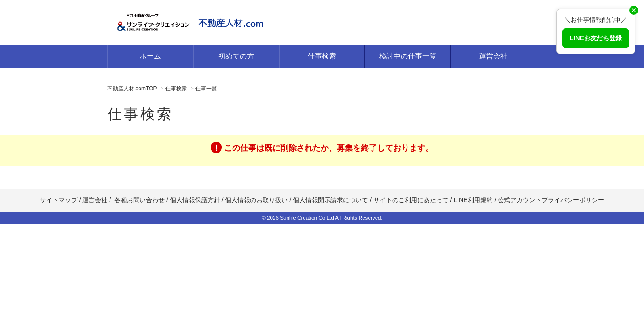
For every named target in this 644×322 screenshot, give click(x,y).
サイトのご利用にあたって (411, 200)
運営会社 (493, 56)
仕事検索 (322, 56)
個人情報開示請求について (330, 200)
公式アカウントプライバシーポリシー (551, 200)
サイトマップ (59, 200)
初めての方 (236, 56)
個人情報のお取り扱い (257, 200)
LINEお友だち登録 (596, 38)
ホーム (150, 56)
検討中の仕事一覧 (408, 56)
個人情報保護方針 (195, 200)
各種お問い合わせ (140, 200)
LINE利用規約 (473, 200)
